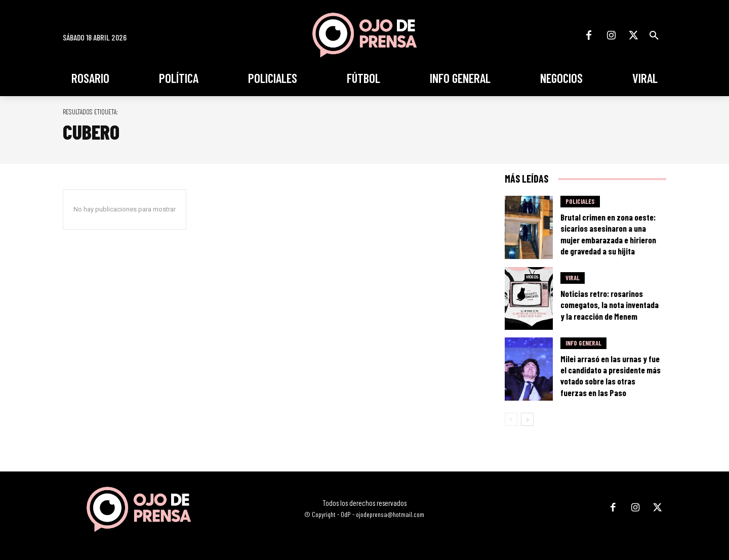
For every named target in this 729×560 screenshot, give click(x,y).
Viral (573, 278)
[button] (654, 35)
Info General (583, 343)
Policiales (580, 201)
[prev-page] (511, 419)
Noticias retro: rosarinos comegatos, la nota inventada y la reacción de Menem (610, 305)
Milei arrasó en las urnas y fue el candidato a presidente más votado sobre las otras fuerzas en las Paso (611, 375)
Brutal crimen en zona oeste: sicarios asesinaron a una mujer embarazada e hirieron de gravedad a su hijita (608, 234)
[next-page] (527, 419)
